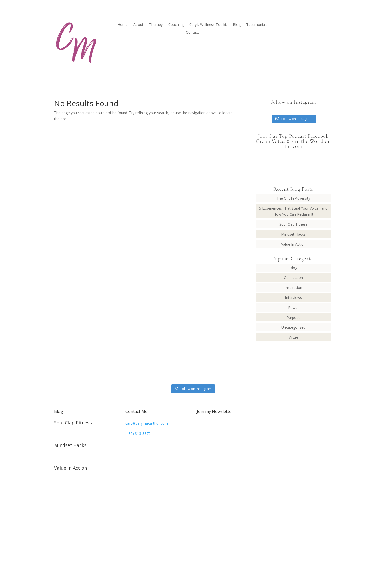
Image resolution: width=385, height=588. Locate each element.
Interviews (293, 297)
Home (123, 25)
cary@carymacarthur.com (147, 423)
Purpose (293, 317)
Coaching (176, 25)
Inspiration (293, 287)
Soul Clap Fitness (293, 224)
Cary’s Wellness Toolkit (208, 25)
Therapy (156, 25)
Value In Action (293, 244)
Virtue (293, 337)
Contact (192, 33)
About (138, 25)
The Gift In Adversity (293, 198)
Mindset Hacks (293, 234)
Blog (237, 25)
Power (293, 307)
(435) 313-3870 (138, 434)
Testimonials (257, 25)
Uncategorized (293, 327)
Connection (293, 277)
